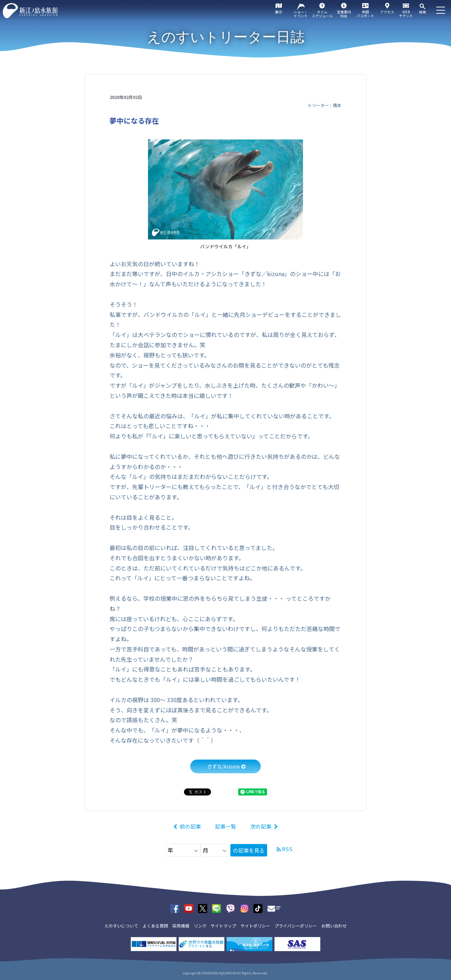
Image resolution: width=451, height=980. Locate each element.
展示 (279, 12)
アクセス (387, 12)
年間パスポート (365, 14)
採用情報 (181, 926)
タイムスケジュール (322, 14)
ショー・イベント (301, 14)
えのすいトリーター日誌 (226, 37)
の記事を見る (249, 850)
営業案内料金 (344, 14)
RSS (287, 849)
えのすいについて (121, 926)
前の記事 (190, 826)
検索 (422, 12)
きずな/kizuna (223, 766)
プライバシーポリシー (296, 926)
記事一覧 (225, 826)
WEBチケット (406, 14)
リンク (200, 926)
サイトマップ (223, 926)
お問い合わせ (334, 926)
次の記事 (261, 826)
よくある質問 (155, 926)
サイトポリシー (255, 926)
